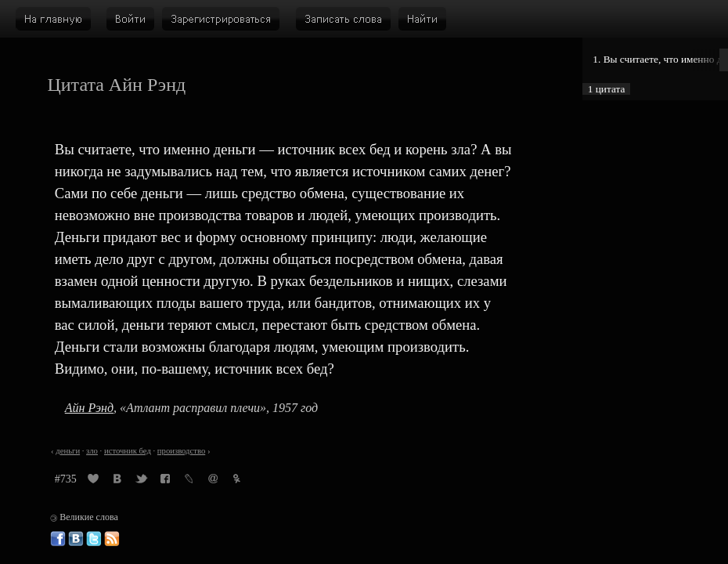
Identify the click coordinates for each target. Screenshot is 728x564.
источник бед (128, 451)
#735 (66, 479)
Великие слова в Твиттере (94, 539)
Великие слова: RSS (112, 539)
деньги (68, 451)
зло (92, 451)
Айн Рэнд (89, 408)
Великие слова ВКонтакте (76, 539)
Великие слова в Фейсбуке (58, 539)
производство (181, 451)
